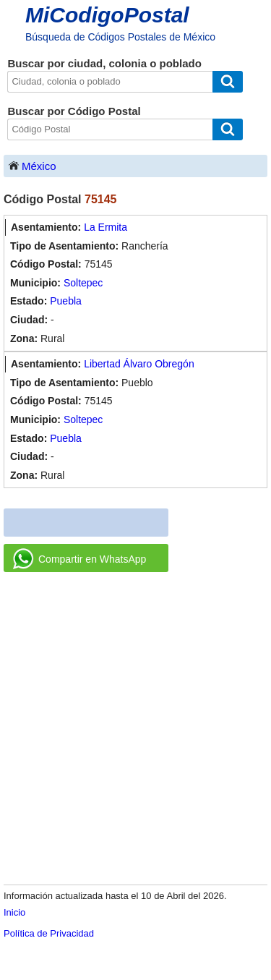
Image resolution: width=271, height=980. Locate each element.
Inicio (14, 912)
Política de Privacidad (49, 933)
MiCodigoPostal (107, 15)
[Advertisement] (135, 729)
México (32, 165)
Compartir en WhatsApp (79, 559)
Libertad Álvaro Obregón (139, 364)
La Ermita (106, 227)
